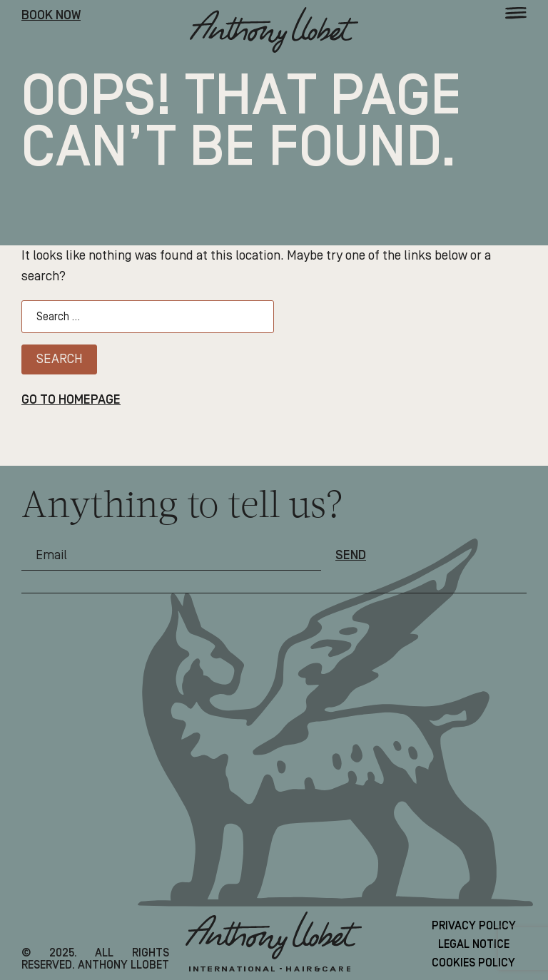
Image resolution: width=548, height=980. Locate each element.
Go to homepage (71, 400)
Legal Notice (474, 944)
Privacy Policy (474, 926)
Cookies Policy (473, 963)
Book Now (51, 16)
